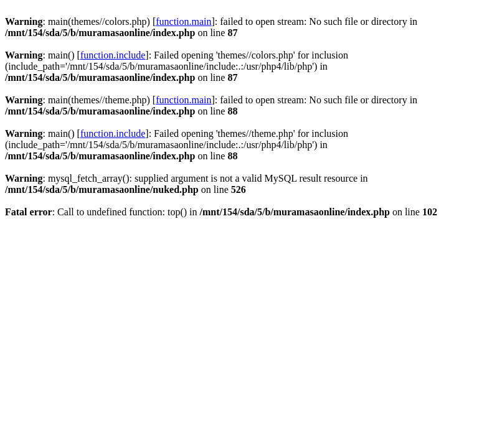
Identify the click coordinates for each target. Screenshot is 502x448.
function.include (113, 55)
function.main (183, 21)
